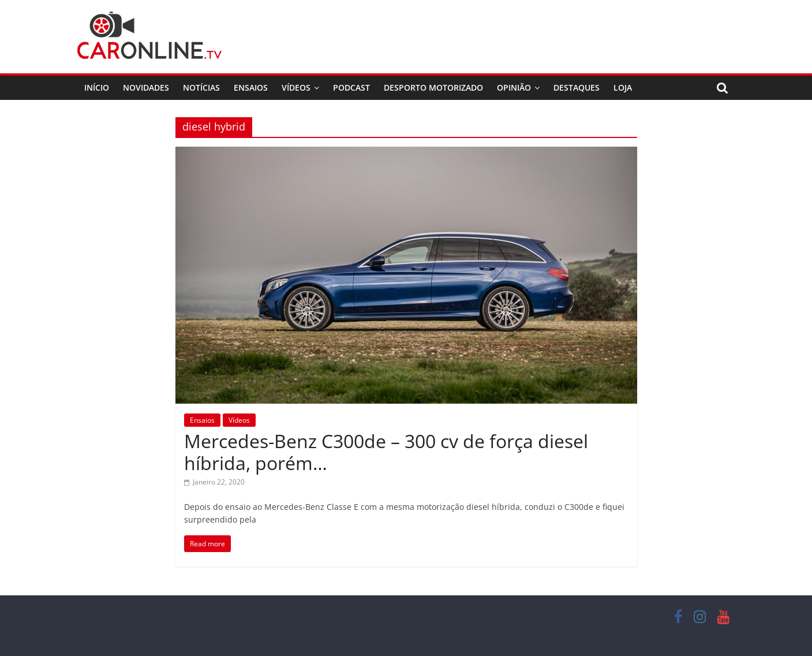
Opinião (514, 87)
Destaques (577, 87)
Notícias (201, 87)
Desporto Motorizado (433, 87)
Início (97, 87)
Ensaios (251, 87)
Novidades (146, 87)
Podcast (351, 87)
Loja (623, 87)
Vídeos (296, 87)
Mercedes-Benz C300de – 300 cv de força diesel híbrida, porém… (386, 452)
